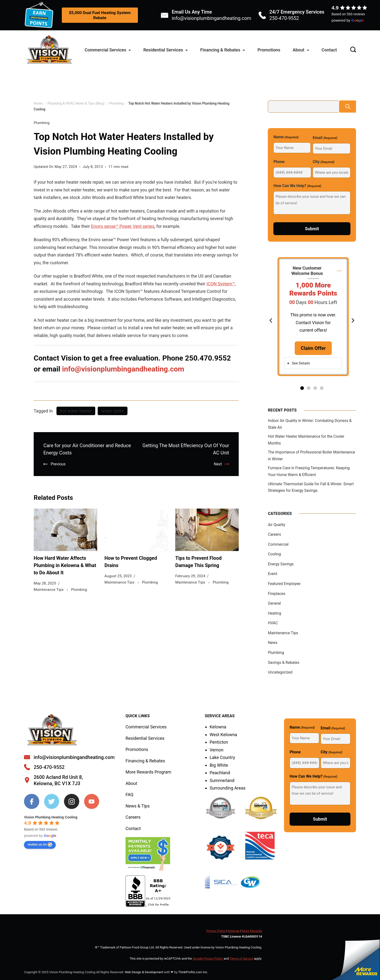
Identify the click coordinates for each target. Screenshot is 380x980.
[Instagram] (72, 802)
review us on (40, 845)
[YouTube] (92, 802)
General (274, 603)
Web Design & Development (144, 972)
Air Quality (277, 525)
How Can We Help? (297, 186)
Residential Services (166, 50)
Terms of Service (241, 959)
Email (325, 138)
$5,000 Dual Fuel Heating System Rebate (100, 15)
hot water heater (76, 411)
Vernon (217, 750)
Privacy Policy (216, 931)
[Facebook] (32, 802)
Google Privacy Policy (208, 959)
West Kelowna (223, 735)
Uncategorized (280, 672)
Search (348, 107)
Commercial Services (108, 50)
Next (218, 464)
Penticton (219, 742)
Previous (58, 464)
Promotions (269, 50)
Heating (274, 613)
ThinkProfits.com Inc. (193, 972)
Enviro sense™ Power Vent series (123, 226)
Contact (329, 50)
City (324, 162)
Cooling (274, 554)
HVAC (273, 623)
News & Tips (138, 806)
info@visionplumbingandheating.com (212, 18)
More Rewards (252, 931)
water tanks (113, 411)
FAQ (129, 795)
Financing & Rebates (223, 50)
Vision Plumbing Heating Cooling (51, 817)
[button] (271, 320)
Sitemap (234, 931)
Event (272, 574)
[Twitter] (52, 802)
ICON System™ (221, 284)
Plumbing (42, 123)
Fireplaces (277, 594)
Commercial (278, 544)
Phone (279, 162)
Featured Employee (284, 584)
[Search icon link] (352, 50)
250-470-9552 (284, 18)
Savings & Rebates (284, 663)
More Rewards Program (148, 772)
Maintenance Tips (49, 590)
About (301, 50)
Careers (274, 534)
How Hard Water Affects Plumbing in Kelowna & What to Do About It (65, 565)
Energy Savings (281, 564)
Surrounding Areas (228, 788)
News (273, 643)
